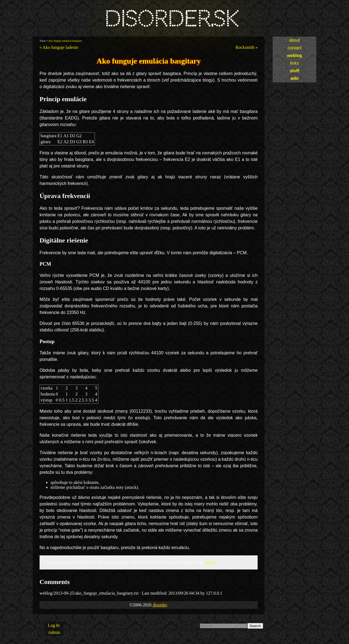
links (294, 63)
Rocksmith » (247, 47)
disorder (160, 605)
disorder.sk (171, 19)
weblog (294, 56)
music (210, 562)
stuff (295, 71)
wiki (294, 78)
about (294, 40)
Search (255, 626)
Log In (54, 625)
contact (294, 48)
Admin (54, 632)
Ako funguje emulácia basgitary (65, 41)
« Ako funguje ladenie (59, 47)
